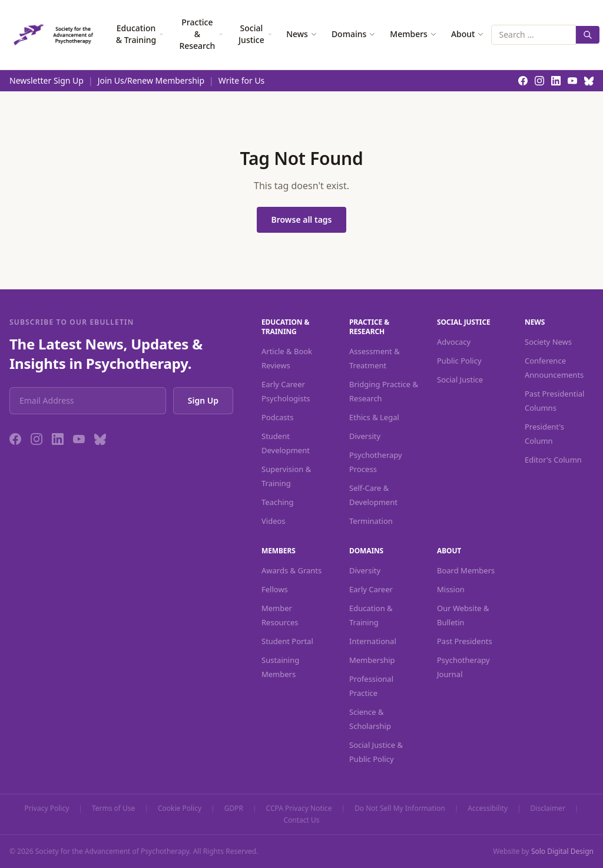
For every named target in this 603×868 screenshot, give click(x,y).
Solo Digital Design (562, 851)
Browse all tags (301, 220)
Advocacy (454, 342)
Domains (354, 34)
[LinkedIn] (58, 439)
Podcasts (277, 417)
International (373, 641)
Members (413, 34)
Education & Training (140, 34)
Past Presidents (465, 641)
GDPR (234, 808)
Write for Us (242, 80)
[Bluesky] (100, 439)
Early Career (371, 589)
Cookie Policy (180, 808)
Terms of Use (113, 808)
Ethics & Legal (374, 417)
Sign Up (203, 400)
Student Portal (287, 641)
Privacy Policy (47, 808)
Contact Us (301, 820)
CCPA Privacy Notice (299, 808)
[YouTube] (79, 439)
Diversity (365, 436)
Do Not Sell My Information (400, 808)
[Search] (588, 35)
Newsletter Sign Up (47, 80)
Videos (274, 521)
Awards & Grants (291, 570)
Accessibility (488, 808)
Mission (451, 589)
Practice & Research (201, 34)
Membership (372, 660)
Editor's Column (553, 460)
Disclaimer (548, 808)
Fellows (275, 589)
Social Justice (255, 34)
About (468, 34)
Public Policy (459, 361)
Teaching (278, 502)
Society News (548, 342)
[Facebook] (15, 439)
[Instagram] (37, 439)
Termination (371, 521)
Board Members (466, 570)
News (302, 34)
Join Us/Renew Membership (151, 80)
